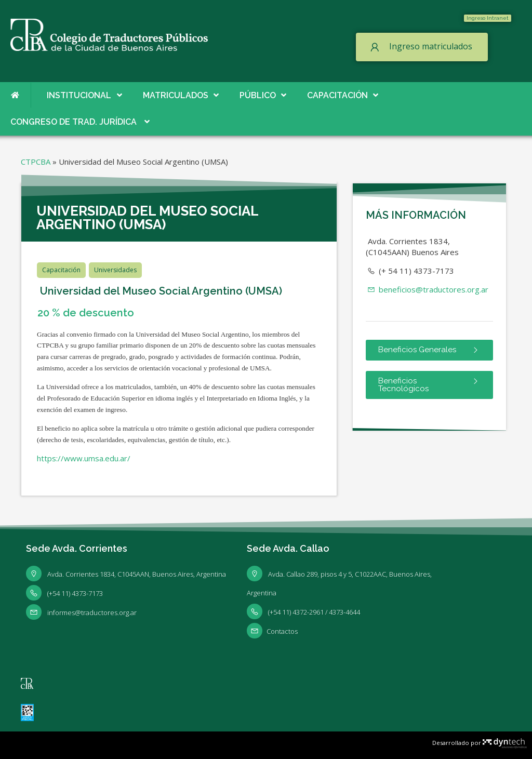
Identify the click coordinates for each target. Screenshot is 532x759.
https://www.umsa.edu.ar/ (84, 458)
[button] (488, 18)
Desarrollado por (480, 743)
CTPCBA (36, 162)
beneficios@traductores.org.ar (427, 289)
